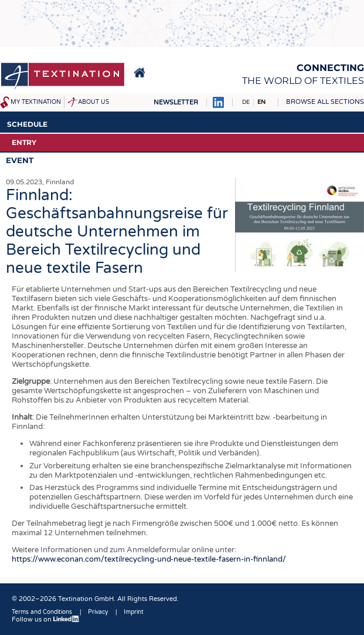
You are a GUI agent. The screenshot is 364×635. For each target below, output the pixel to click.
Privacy (98, 612)
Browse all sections (325, 102)
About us (93, 102)
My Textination (36, 102)
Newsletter (176, 102)
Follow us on (46, 619)
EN (261, 102)
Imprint (134, 612)
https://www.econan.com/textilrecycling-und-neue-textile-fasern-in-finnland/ (151, 559)
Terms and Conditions (42, 612)
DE (246, 102)
